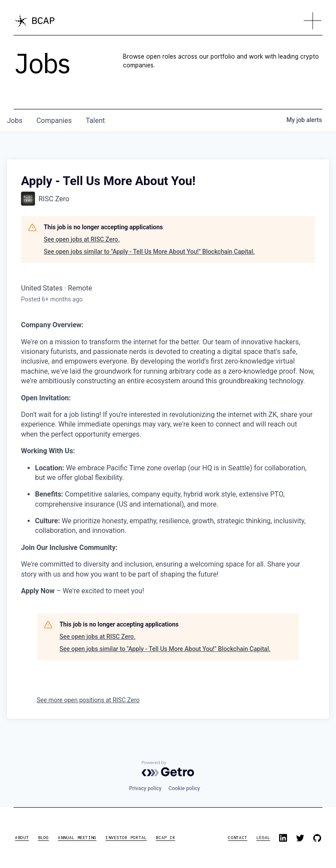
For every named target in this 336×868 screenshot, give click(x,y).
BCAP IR (165, 838)
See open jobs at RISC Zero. (82, 239)
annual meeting (77, 838)
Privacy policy (145, 788)
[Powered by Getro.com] (168, 769)
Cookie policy (184, 788)
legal (263, 838)
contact (238, 838)
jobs (15, 121)
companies (54, 121)
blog (44, 838)
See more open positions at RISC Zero (88, 700)
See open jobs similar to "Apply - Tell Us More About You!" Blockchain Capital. (149, 252)
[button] (312, 21)
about (22, 838)
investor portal (126, 838)
